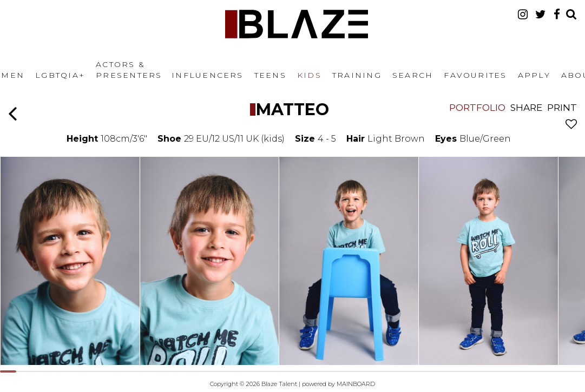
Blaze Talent (297, 24)
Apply (534, 75)
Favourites (475, 75)
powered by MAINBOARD (338, 384)
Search (413, 75)
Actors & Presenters (129, 70)
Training (357, 75)
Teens (270, 75)
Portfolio (477, 108)
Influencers (208, 75)
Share (526, 108)
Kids (309, 75)
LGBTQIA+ (60, 75)
